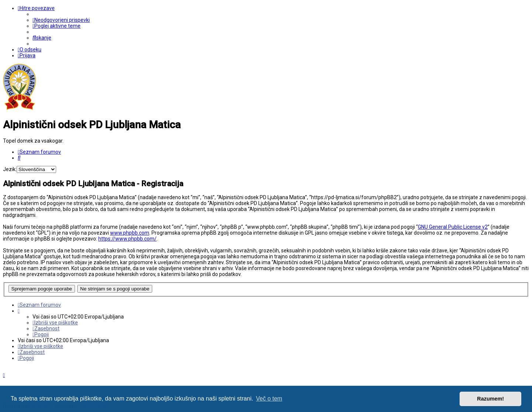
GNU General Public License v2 (453, 227)
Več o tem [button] (269, 399)
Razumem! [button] (490, 399)
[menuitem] (61, 20)
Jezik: (10, 169)
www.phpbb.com (130, 233)
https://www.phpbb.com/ (127, 239)
